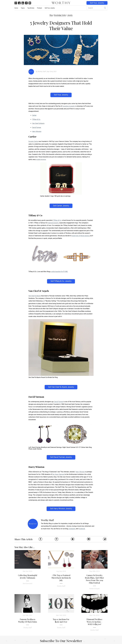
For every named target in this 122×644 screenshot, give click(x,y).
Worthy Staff (42, 72)
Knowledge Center (60, 15)
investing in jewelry (69, 106)
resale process (41, 159)
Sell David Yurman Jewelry (61, 457)
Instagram (72, 529)
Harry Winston (37, 131)
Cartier (34, 115)
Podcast (40, 8)
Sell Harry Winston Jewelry (61, 509)
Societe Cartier (33, 141)
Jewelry (70, 15)
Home (16, 8)
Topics (23, 8)
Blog (51, 15)
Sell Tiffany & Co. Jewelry (61, 281)
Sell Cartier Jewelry (61, 206)
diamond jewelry (53, 223)
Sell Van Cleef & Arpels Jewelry (61, 387)
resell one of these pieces (80, 236)
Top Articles (31, 8)
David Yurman (37, 127)
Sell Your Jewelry (97, 3)
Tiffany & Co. (36, 119)
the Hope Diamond (58, 474)
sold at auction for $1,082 (59, 272)
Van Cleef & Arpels (38, 123)
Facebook (82, 529)
